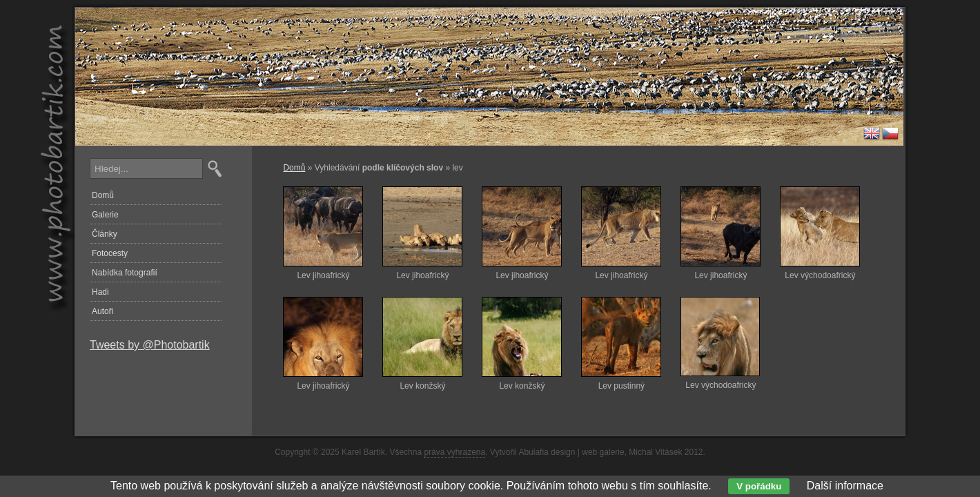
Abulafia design (547, 452)
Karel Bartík (363, 452)
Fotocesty (110, 253)
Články (105, 234)
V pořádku (759, 486)
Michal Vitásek (655, 452)
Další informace (845, 486)
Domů (294, 168)
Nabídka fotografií (125, 273)
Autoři (102, 311)
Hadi (100, 292)
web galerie (603, 452)
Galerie (105, 215)
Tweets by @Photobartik (150, 345)
